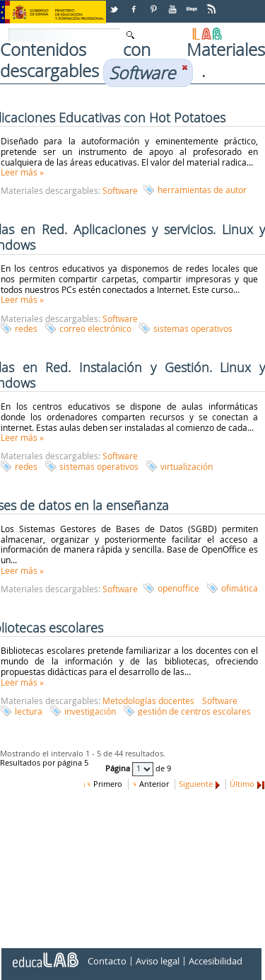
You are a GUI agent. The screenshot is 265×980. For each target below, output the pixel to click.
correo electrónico (95, 328)
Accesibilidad (216, 961)
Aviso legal (158, 961)
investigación (90, 711)
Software (120, 190)
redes (26, 328)
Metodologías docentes (148, 701)
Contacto (107, 961)
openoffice (178, 588)
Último (242, 784)
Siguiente (196, 784)
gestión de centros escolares (194, 711)
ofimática (240, 588)
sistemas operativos (193, 328)
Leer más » (22, 172)
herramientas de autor (202, 190)
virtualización (187, 466)
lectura (29, 711)
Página (119, 768)
